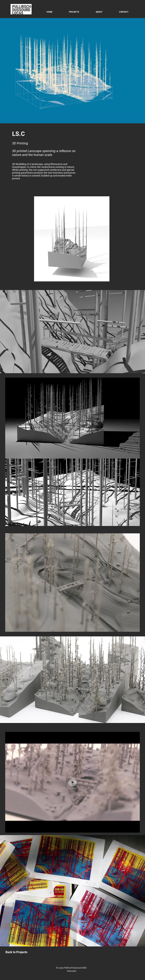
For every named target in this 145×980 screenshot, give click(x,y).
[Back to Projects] (16, 952)
